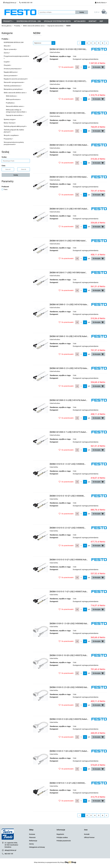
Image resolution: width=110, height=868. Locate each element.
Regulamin (60, 834)
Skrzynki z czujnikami (11, 135)
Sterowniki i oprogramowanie (14, 82)
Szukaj (16, 175)
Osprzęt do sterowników (15, 115)
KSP (101, 21)
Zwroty (31, 844)
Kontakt (87, 834)
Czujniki (7, 62)
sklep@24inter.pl (10, 850)
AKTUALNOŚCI (80, 21)
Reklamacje (33, 841)
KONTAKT (93, 21)
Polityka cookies (62, 837)
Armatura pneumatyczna (13, 69)
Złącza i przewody (10, 49)
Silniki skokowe (11, 96)
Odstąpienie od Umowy (37, 847)
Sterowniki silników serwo (15, 106)
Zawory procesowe (11, 76)
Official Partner (89, 837)
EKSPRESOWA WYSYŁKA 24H (14, 42)
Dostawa (32, 834)
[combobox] (44, 43)
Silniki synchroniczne (13, 99)
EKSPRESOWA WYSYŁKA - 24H (29, 21)
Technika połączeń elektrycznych (15, 126)
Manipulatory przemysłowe (13, 89)
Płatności (32, 837)
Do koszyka (98, 67)
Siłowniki (7, 46)
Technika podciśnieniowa (13, 86)
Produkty (5, 39)
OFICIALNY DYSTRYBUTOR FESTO (57, 21)
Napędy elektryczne (11, 72)
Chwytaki (7, 65)
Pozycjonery (8, 139)
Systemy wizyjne (10, 119)
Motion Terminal (10, 123)
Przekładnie (10, 103)
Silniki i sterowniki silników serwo (15, 93)
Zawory (7, 53)
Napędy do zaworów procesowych (16, 79)
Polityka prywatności (64, 841)
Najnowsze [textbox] (38, 43)
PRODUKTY (8, 21)
